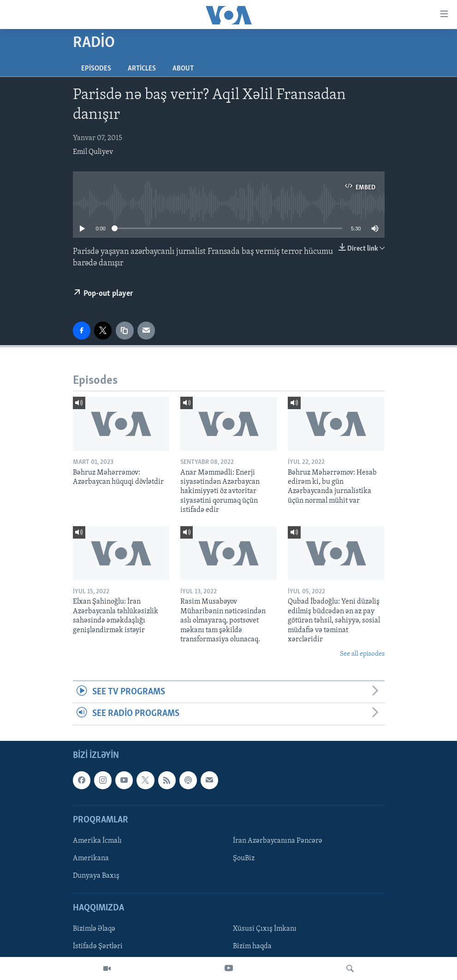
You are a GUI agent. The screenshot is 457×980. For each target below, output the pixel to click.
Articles (142, 69)
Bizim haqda (252, 946)
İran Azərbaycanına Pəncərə (278, 841)
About (183, 69)
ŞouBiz (244, 858)
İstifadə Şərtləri (98, 946)
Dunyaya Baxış (96, 876)
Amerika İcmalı (97, 841)
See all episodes (362, 654)
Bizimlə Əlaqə (94, 929)
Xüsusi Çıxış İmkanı (265, 929)
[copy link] (125, 330)
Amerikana (91, 858)
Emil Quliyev (93, 152)
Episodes (96, 69)
